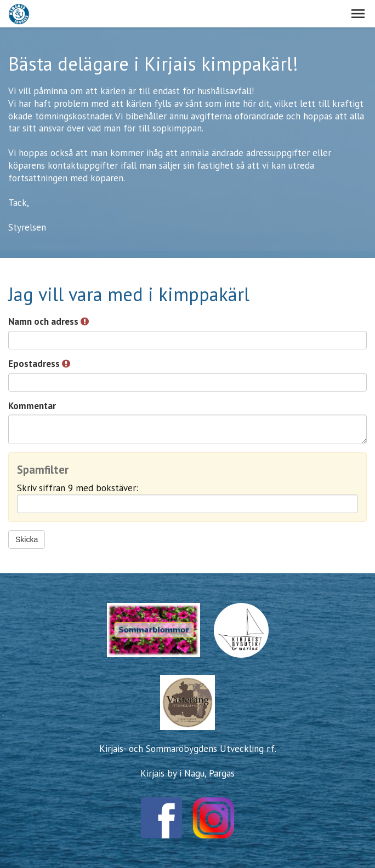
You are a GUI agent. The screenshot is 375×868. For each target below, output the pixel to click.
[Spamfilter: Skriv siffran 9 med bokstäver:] (187, 504)
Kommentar (32, 406)
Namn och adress (49, 321)
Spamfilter (43, 470)
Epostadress (39, 364)
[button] (358, 14)
